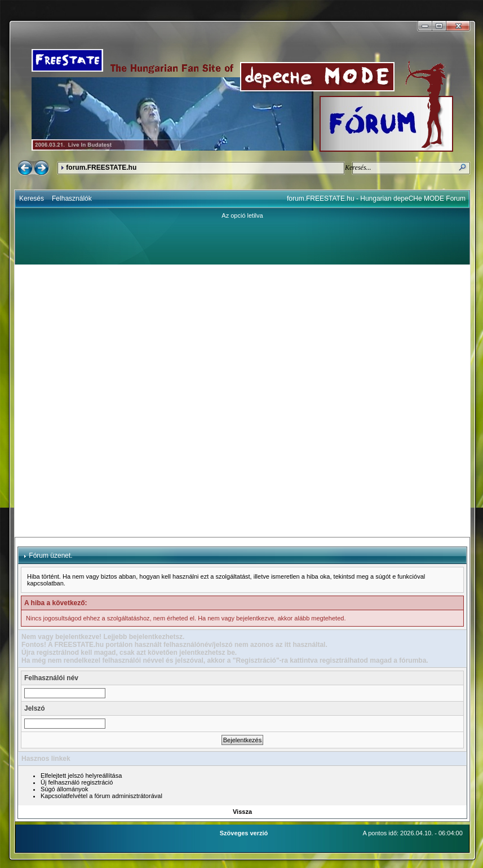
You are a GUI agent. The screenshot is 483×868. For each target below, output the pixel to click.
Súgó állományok (64, 789)
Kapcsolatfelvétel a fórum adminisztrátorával (101, 796)
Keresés (32, 199)
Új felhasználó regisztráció (77, 782)
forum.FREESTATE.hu (101, 168)
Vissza (242, 812)
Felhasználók (72, 199)
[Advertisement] (133, 401)
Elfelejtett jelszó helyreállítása (81, 776)
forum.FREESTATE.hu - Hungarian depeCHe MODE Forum (376, 199)
